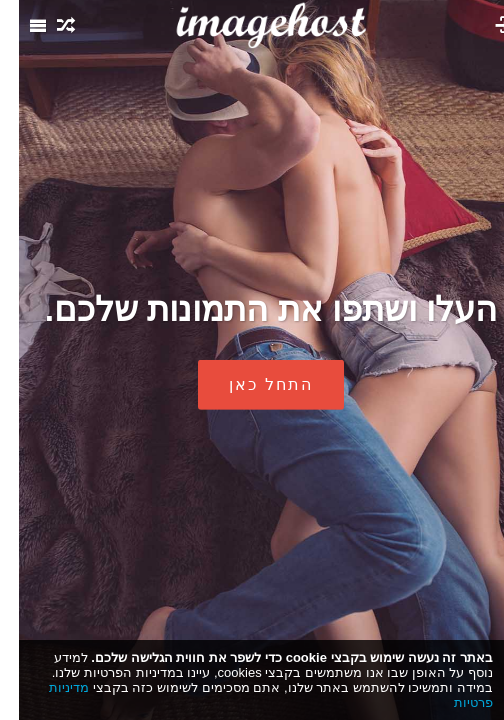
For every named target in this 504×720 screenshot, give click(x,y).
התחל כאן (251, 384)
